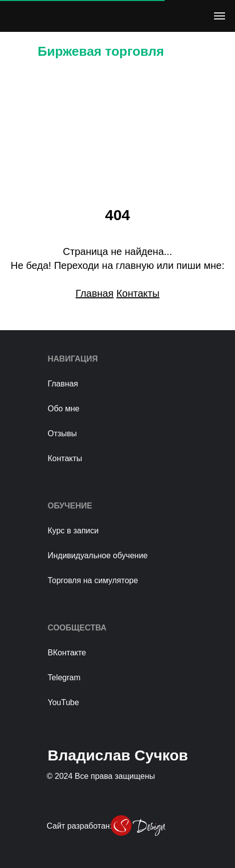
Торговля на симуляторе (93, 580)
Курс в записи (73, 531)
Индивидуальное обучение (98, 556)
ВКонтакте (67, 653)
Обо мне (64, 409)
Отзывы (63, 434)
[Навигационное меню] (220, 16)
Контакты (65, 458)
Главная (63, 384)
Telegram (64, 678)
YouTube (64, 702)
